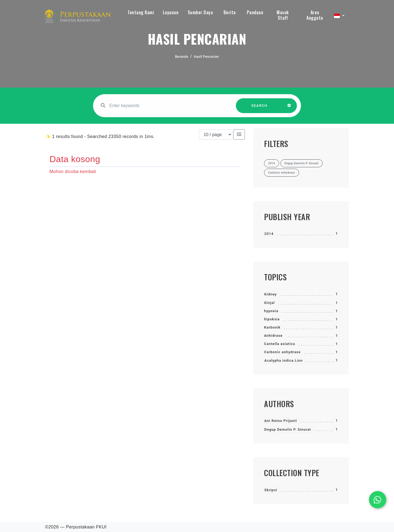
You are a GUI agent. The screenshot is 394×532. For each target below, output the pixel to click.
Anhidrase (273, 336)
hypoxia (271, 311)
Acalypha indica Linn (283, 360)
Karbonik (272, 327)
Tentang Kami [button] (141, 12)
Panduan (255, 12)
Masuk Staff (283, 15)
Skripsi (271, 490)
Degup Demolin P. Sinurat (288, 429)
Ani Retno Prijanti (281, 421)
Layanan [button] (171, 12)
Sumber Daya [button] (200, 12)
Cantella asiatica (280, 344)
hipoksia (272, 319)
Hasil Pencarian (207, 57)
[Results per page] (216, 134)
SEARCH (259, 108)
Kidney (271, 294)
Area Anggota (315, 15)
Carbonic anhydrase (282, 352)
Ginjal (269, 303)
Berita (230, 12)
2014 (269, 234)
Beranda (182, 57)
